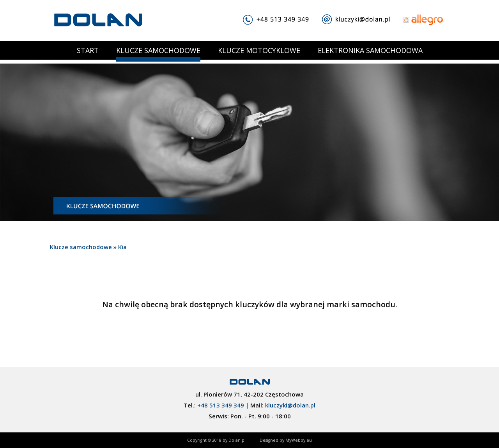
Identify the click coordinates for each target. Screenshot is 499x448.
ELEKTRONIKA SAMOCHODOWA (370, 50)
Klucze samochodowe (81, 247)
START (88, 50)
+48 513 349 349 (221, 405)
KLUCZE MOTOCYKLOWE (259, 50)
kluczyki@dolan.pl (290, 405)
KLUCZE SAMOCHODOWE (158, 50)
